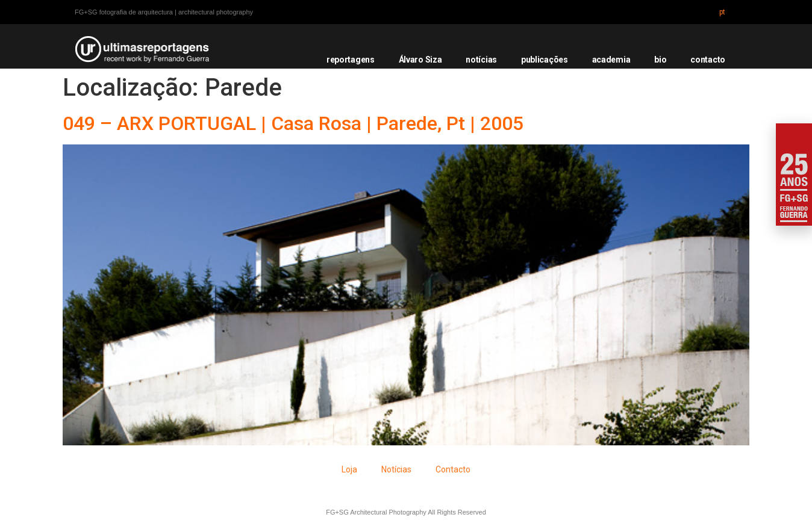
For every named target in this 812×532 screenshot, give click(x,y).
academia (611, 60)
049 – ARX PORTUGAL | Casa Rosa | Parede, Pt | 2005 (293, 123)
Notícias (396, 469)
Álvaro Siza (420, 60)
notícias (481, 60)
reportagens (351, 60)
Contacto (453, 469)
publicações (545, 60)
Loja (349, 469)
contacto (708, 60)
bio (660, 60)
